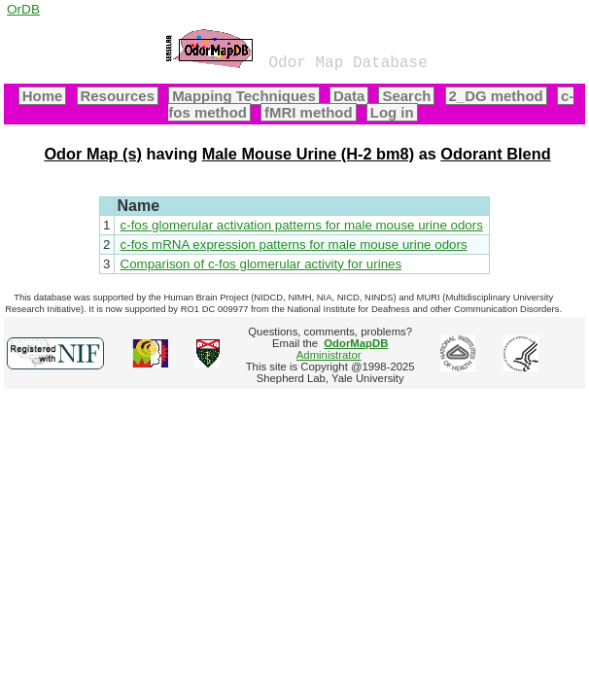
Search (406, 96)
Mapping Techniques (244, 96)
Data (349, 96)
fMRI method (309, 112)
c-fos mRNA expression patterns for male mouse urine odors (294, 245)
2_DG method (496, 96)
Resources (118, 96)
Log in (392, 112)
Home (43, 96)
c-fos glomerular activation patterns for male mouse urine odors (302, 225)
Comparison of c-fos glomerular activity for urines (261, 264)
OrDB (23, 9)
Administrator (343, 349)
